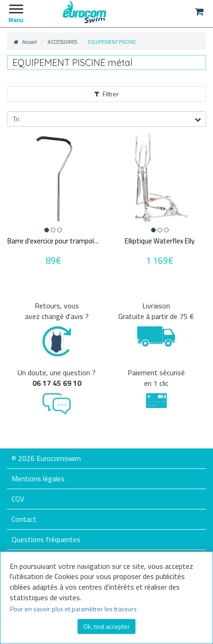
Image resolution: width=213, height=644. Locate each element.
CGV (18, 499)
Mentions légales (38, 479)
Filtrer (106, 94)
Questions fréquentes (46, 539)
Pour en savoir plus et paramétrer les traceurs (73, 609)
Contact (24, 519)
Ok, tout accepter (106, 626)
